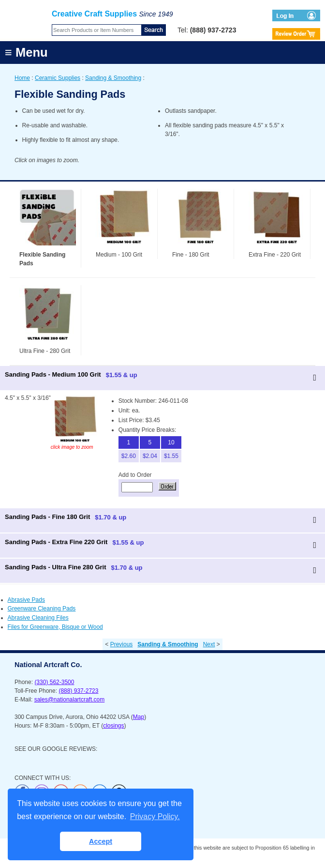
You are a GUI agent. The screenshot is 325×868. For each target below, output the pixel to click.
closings (113, 726)
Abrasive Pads (26, 600)
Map (139, 717)
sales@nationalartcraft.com (70, 700)
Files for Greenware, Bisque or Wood (55, 627)
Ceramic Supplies (58, 78)
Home (22, 78)
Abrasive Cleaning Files (38, 618)
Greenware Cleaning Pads (42, 609)
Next (209, 644)
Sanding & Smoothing (113, 78)
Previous (122, 644)
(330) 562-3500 (54, 682)
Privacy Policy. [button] (155, 816)
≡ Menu (26, 52)
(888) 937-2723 (78, 691)
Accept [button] (101, 841)
